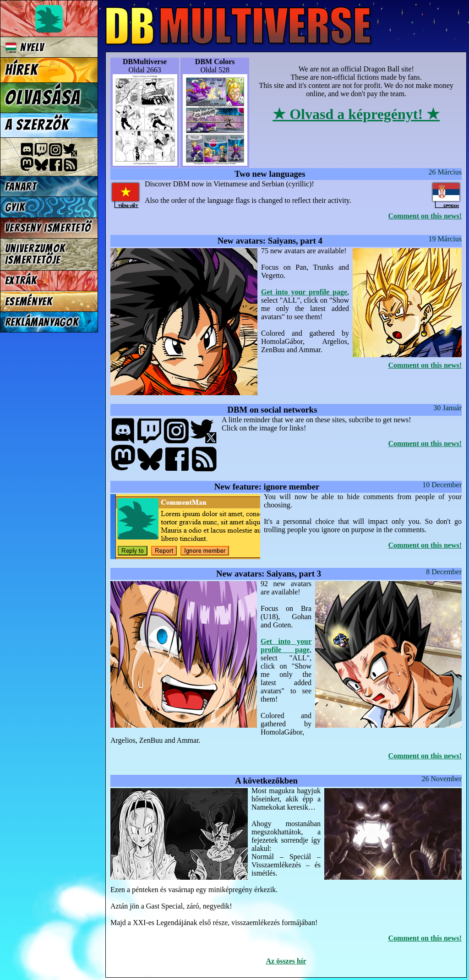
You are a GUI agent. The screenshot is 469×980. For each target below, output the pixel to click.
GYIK (15, 207)
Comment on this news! (425, 216)
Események (29, 302)
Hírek (22, 70)
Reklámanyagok (42, 322)
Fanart (21, 187)
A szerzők (37, 125)
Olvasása (43, 98)
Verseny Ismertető (48, 228)
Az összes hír (286, 961)
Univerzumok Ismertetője (35, 254)
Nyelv (25, 47)
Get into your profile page (304, 292)
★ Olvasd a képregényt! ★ (356, 114)
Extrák (21, 280)
